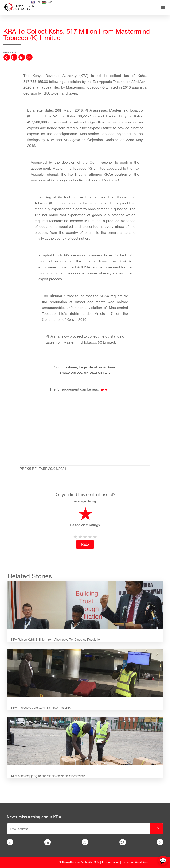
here (104, 389)
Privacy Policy (111, 862)
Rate (85, 544)
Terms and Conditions (135, 862)
